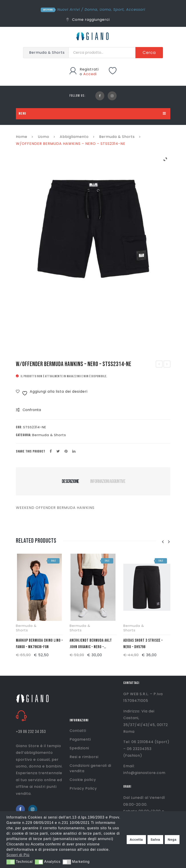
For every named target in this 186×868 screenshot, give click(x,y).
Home (22, 137)
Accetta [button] (136, 840)
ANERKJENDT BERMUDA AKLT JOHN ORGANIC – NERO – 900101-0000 (91, 644)
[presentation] (163, 542)
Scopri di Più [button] (18, 855)
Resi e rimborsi (84, 757)
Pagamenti (80, 739)
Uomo (105, 10)
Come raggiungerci (88, 20)
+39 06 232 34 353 (31, 732)
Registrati (89, 69)
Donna (91, 10)
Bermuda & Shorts (117, 137)
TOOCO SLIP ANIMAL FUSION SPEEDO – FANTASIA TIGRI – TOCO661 (159, 364)
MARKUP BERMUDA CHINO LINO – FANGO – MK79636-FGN (39, 644)
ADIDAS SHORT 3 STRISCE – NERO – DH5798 (143, 644)
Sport (119, 10)
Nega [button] (172, 840)
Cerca (149, 53)
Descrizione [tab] (70, 481)
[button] (11, 862)
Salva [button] (155, 840)
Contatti (78, 731)
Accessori (136, 10)
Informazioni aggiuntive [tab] (108, 481)
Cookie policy (83, 780)
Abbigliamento (74, 137)
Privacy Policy (83, 788)
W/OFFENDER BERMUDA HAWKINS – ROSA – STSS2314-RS (167, 364)
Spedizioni (79, 748)
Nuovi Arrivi (69, 10)
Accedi (90, 74)
